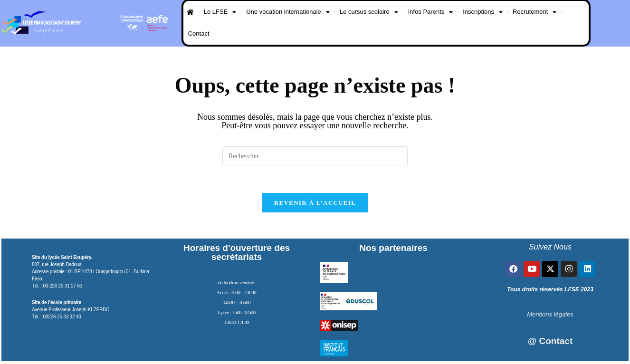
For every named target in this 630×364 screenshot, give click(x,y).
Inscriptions (483, 12)
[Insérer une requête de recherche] (315, 156)
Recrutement (535, 12)
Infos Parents (431, 12)
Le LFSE (220, 12)
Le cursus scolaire (369, 12)
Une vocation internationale (288, 12)
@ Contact (550, 342)
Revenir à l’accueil (315, 204)
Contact (199, 34)
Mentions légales (550, 316)
